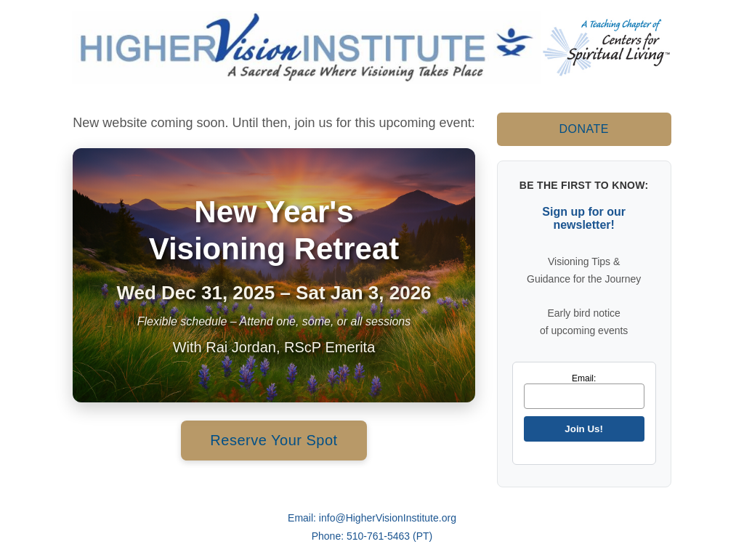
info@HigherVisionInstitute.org (388, 518)
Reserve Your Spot (274, 440)
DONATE (583, 129)
